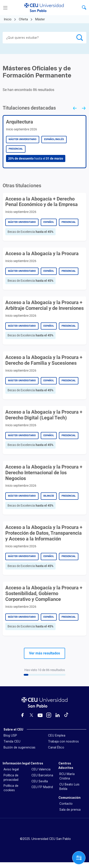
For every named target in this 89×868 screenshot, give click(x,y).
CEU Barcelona (42, 775)
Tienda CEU (12, 741)
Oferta (23, 19)
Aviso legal (11, 769)
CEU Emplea (57, 735)
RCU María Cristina (67, 776)
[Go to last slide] (73, 110)
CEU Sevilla (40, 781)
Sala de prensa (70, 810)
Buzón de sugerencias (19, 747)
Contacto (66, 804)
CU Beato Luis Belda (69, 787)
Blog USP (10, 735)
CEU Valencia (41, 769)
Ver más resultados (44, 653)
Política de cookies (11, 788)
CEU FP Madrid (42, 787)
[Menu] (5, 8)
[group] (44, 142)
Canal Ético (56, 747)
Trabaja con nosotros (63, 741)
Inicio (8, 19)
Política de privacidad (11, 777)
